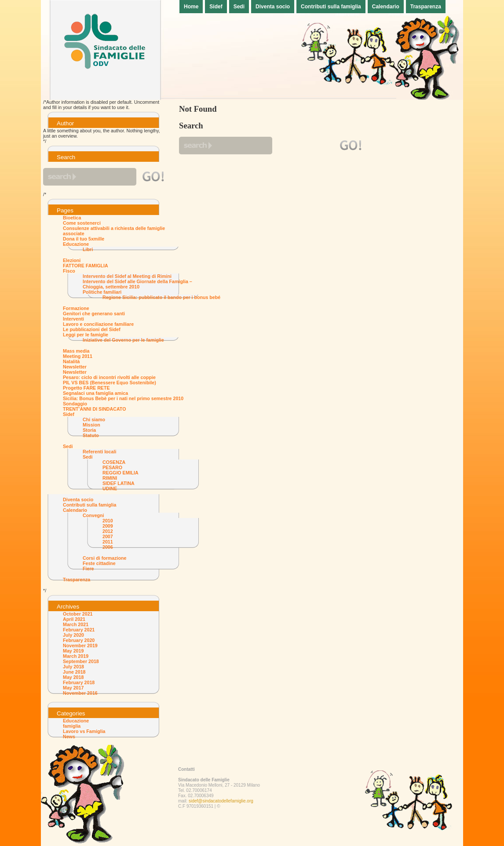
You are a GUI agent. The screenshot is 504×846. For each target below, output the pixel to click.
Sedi (239, 7)
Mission (91, 425)
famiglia (72, 726)
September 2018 (81, 661)
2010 (108, 521)
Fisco (69, 271)
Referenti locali (99, 452)
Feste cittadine (99, 563)
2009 (108, 526)
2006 (108, 547)
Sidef (216, 7)
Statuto (91, 435)
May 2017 (73, 688)
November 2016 (80, 693)
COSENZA (114, 462)
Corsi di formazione (104, 558)
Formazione (76, 308)
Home (191, 7)
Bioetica (72, 218)
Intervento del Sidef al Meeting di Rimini (127, 276)
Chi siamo (94, 419)
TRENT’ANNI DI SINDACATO (94, 409)
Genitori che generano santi (94, 314)
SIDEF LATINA (119, 483)
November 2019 (80, 645)
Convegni (93, 515)
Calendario (386, 7)
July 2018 (73, 667)
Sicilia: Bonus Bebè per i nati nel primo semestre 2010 (123, 398)
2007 (108, 536)
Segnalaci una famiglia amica (95, 393)
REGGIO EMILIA (121, 473)
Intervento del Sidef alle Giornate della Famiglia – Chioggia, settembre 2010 (137, 284)
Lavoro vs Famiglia (84, 731)
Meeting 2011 (78, 356)
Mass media (76, 351)
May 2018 (73, 677)
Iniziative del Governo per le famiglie (123, 340)
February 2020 (79, 640)
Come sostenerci (82, 223)
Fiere (88, 569)
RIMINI (110, 478)
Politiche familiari (102, 292)
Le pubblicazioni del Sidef (92, 329)
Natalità (71, 361)
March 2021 (76, 624)
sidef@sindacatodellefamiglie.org (221, 801)
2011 (108, 542)
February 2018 (79, 682)
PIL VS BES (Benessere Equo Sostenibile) (110, 383)
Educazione (76, 244)
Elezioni (72, 260)
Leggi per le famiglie (86, 335)
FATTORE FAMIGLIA (86, 266)
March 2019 (76, 656)
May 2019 (73, 651)
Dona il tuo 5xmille (84, 239)
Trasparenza (426, 7)
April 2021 (74, 619)
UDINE (110, 489)
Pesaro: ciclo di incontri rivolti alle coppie (109, 377)
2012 (108, 531)
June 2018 (74, 672)
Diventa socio (273, 7)
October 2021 (78, 614)
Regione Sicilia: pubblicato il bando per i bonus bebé (161, 297)
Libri (88, 249)
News (69, 737)
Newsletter (75, 367)
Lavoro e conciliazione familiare (98, 324)
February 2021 (79, 630)
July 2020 (73, 635)
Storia (89, 430)
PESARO (112, 467)
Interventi (73, 319)
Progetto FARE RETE (86, 388)
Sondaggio (75, 404)
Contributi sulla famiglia (331, 7)
